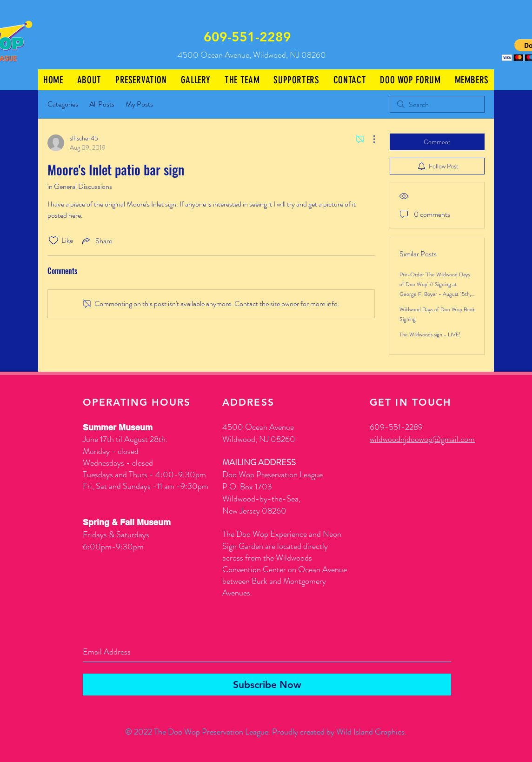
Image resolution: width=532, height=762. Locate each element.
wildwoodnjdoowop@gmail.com (422, 439)
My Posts (139, 104)
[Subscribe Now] (267, 685)
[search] (437, 104)
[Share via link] (96, 241)
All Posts (102, 104)
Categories (63, 104)
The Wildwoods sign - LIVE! (430, 334)
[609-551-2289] (248, 37)
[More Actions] (369, 139)
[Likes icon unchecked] (53, 241)
